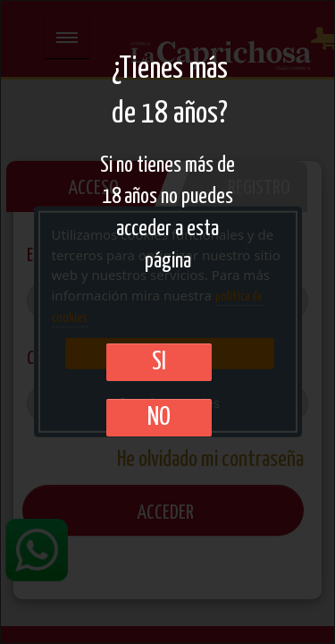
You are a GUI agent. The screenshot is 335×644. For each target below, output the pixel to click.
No (159, 418)
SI (159, 362)
